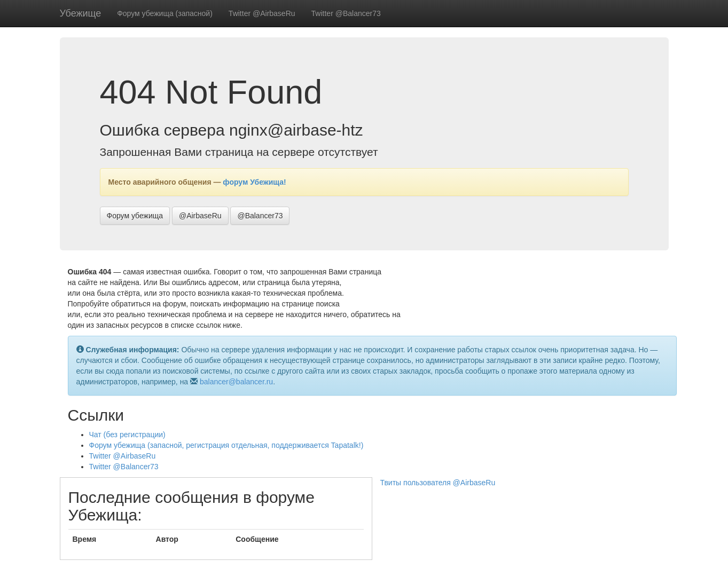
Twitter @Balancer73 (346, 13)
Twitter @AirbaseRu (262, 13)
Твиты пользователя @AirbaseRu (438, 483)
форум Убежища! (254, 182)
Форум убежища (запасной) (165, 13)
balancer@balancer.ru (236, 382)
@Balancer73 (260, 216)
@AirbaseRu (200, 216)
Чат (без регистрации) (127, 435)
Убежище (81, 13)
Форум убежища (135, 216)
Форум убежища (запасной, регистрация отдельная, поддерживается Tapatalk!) (226, 445)
